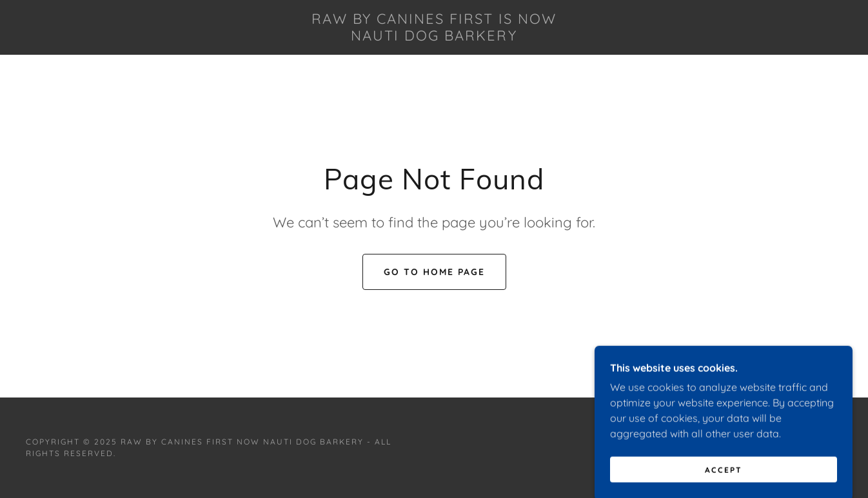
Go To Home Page (434, 272)
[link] (434, 37)
